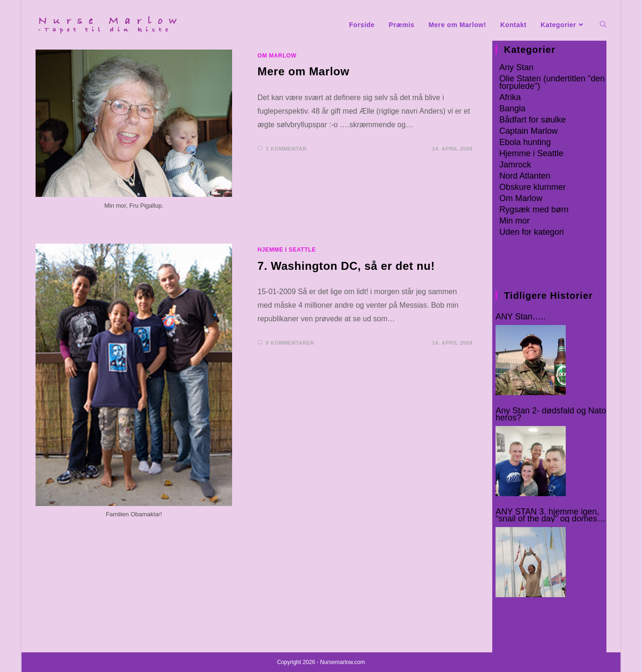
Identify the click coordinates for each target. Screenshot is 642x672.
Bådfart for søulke (533, 120)
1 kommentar (286, 149)
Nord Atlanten (525, 176)
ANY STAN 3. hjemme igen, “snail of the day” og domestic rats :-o (551, 515)
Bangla (512, 108)
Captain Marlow (529, 131)
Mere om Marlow (303, 71)
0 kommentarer (290, 343)
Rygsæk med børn (534, 210)
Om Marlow (277, 56)
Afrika (510, 97)
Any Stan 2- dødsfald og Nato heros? (551, 414)
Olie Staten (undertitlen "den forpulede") (552, 82)
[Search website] (603, 25)
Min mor (514, 221)
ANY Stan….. (521, 317)
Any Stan (516, 67)
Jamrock (515, 165)
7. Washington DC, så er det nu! (346, 266)
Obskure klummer (533, 187)
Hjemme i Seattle (287, 250)
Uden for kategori (532, 232)
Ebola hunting (525, 142)
